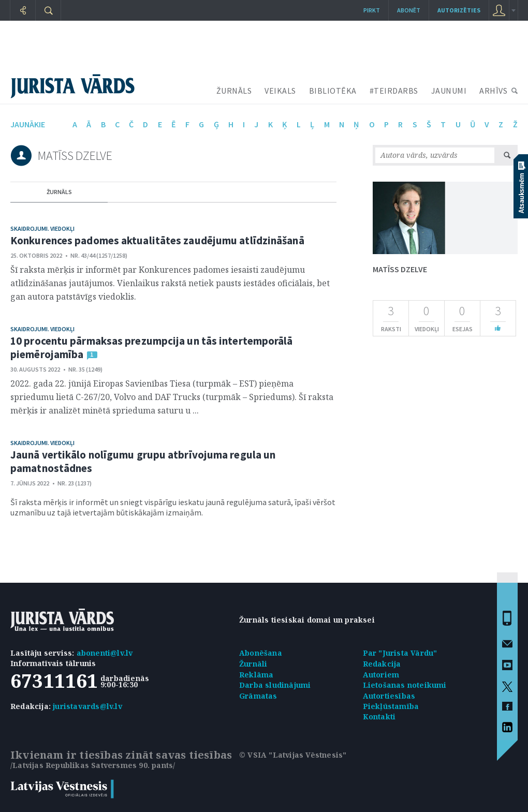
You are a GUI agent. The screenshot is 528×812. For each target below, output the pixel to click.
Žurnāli (253, 664)
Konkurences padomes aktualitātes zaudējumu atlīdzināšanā (157, 240)
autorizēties (459, 10)
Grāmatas (258, 696)
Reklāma (256, 675)
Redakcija (382, 664)
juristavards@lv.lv (87, 706)
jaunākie (28, 124)
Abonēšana (261, 653)
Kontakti (379, 717)
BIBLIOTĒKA (333, 91)
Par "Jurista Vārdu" (400, 653)
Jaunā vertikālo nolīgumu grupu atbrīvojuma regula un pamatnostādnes (143, 461)
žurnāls (59, 192)
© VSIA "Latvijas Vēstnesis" (293, 755)
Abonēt (409, 10)
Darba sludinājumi (275, 685)
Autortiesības (389, 696)
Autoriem (381, 675)
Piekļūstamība (391, 706)
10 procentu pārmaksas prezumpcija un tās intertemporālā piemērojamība (152, 348)
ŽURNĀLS (234, 91)
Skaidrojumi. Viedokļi (42, 228)
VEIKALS (280, 91)
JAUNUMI (449, 91)
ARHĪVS (493, 91)
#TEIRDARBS (394, 91)
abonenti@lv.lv (105, 653)
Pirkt (372, 10)
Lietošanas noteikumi (405, 685)
